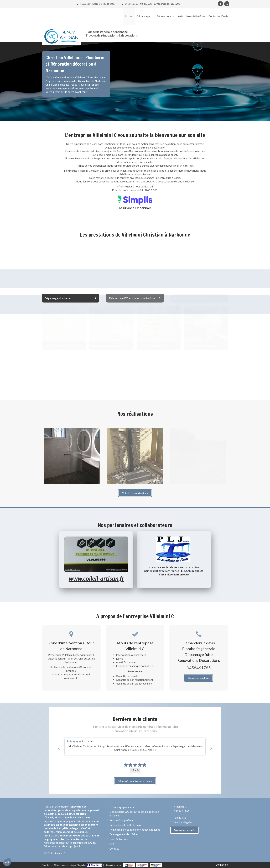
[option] (135, 746)
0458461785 (199, 668)
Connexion (222, 865)
